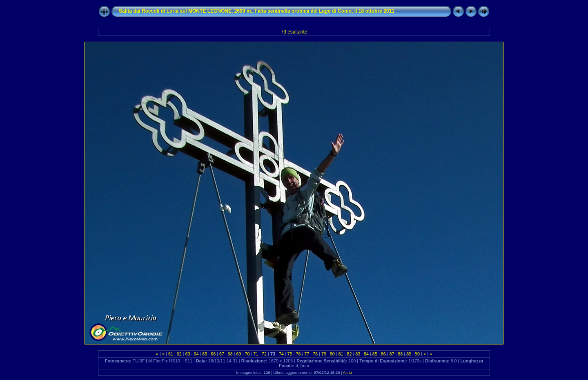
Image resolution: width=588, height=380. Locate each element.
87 (392, 354)
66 (213, 354)
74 (281, 354)
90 (417, 354)
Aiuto (347, 372)
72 (264, 354)
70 (247, 354)
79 (324, 354)
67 (222, 354)
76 (298, 354)
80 (332, 354)
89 (409, 354)
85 (375, 354)
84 (366, 354)
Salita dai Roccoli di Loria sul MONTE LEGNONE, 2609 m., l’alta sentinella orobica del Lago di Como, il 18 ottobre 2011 (257, 11)
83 (358, 354)
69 (239, 354)
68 (230, 354)
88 (400, 354)
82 (349, 354)
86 (383, 354)
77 (307, 354)
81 (341, 354)
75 (290, 354)
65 (205, 354)
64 (196, 354)
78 (315, 354)
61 (171, 354)
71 (256, 354)
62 (179, 354)
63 (188, 354)
